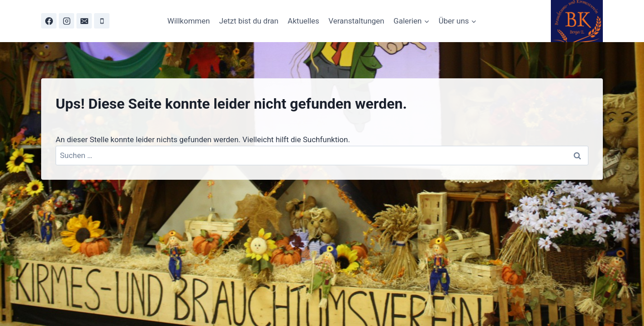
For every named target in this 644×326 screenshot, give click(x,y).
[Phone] (102, 21)
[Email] (84, 21)
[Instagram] (66, 21)
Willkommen (189, 21)
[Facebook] (49, 21)
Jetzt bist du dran (249, 21)
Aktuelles (303, 21)
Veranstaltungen (356, 21)
